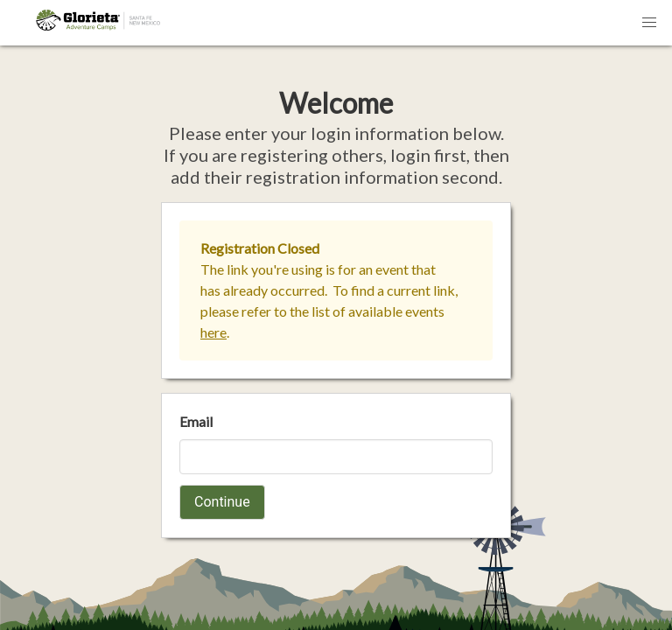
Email (196, 421)
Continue (222, 502)
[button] (649, 23)
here (213, 332)
